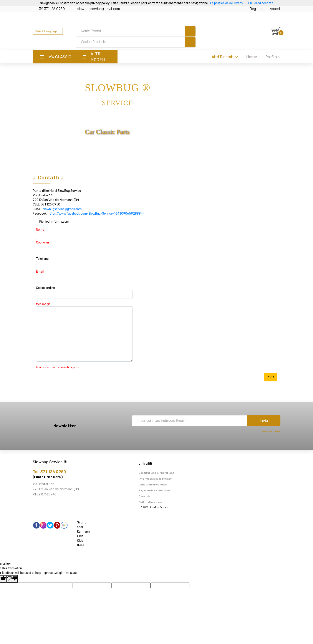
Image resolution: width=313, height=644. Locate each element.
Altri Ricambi (225, 57)
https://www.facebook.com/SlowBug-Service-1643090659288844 (96, 214)
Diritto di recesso (150, 502)
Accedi (275, 9)
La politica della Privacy (227, 3)
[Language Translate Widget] (48, 31)
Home (252, 57)
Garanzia (144, 496)
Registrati (257, 9)
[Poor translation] (12, 579)
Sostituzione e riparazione (156, 473)
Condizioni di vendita (153, 485)
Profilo (273, 57)
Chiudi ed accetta (261, 3)
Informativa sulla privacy (155, 479)
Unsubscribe (271, 432)
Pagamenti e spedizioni (154, 490)
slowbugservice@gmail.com (99, 9)
